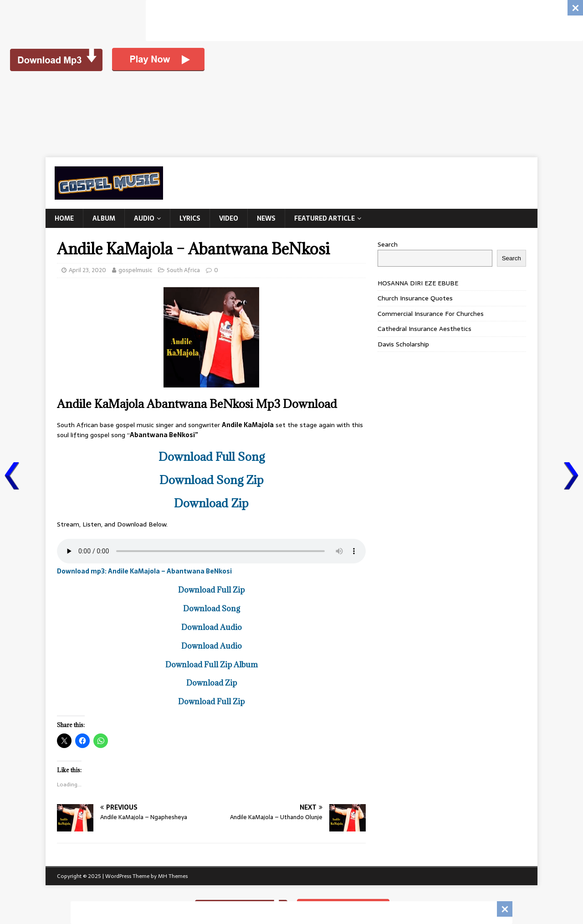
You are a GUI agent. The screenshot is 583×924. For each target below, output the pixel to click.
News (266, 218)
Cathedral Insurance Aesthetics (424, 329)
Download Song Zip (212, 480)
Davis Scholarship (403, 344)
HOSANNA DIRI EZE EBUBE (418, 283)
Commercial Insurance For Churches (431, 314)
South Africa (183, 270)
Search (388, 244)
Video (229, 218)
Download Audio (212, 627)
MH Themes (173, 876)
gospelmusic (135, 270)
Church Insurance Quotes (415, 298)
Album (104, 218)
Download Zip (211, 503)
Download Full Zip (211, 590)
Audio (144, 218)
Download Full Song (212, 457)
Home (64, 218)
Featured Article (325, 218)
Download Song (212, 609)
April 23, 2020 (87, 270)
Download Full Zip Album (212, 665)
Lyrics (190, 218)
